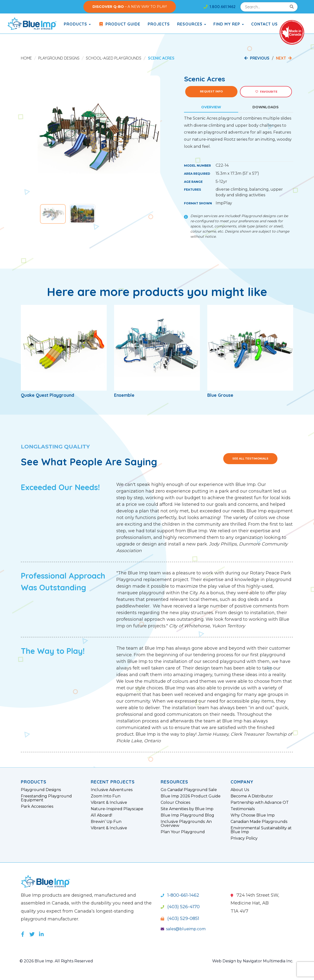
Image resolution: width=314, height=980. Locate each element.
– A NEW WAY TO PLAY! (130, 7)
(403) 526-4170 (180, 907)
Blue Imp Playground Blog (187, 815)
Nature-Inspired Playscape (117, 809)
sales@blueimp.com (183, 929)
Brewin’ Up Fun (106, 822)
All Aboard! (101, 815)
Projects (159, 24)
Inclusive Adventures (112, 790)
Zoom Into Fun (106, 796)
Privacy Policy (244, 838)
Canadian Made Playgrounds (259, 822)
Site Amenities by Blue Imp (187, 809)
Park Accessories (37, 806)
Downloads (266, 107)
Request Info (211, 91)
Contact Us (264, 24)
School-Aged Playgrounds (114, 58)
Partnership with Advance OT (260, 803)
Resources (192, 24)
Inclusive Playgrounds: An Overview (186, 824)
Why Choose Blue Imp (253, 815)
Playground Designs (59, 58)
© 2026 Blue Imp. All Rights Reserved (56, 961)
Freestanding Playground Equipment (46, 798)
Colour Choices (175, 803)
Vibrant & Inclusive (109, 803)
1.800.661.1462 (220, 7)
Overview (211, 107)
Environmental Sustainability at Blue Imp (261, 830)
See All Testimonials (250, 459)
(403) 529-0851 (180, 918)
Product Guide (119, 24)
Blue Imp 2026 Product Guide (191, 796)
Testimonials (243, 809)
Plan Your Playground (183, 832)
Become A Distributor (252, 796)
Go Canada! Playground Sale (189, 790)
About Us (240, 790)
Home (26, 58)
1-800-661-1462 (180, 895)
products (77, 24)
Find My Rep (229, 24)
